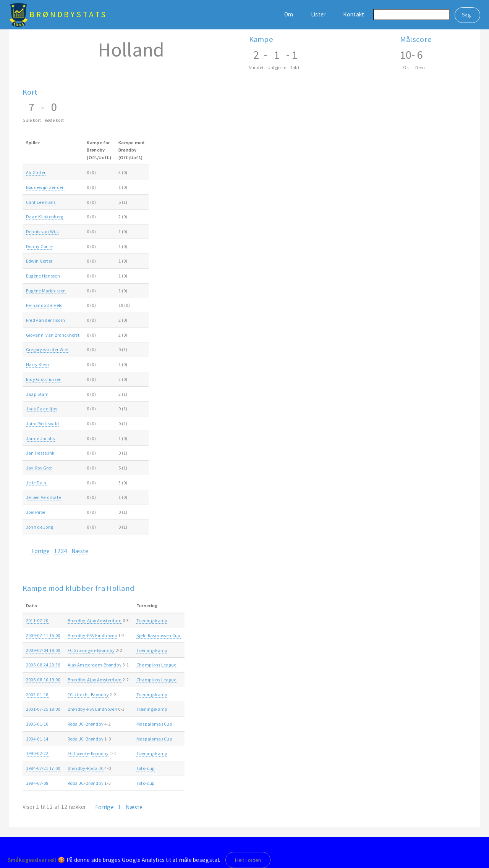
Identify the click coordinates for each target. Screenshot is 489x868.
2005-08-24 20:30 (43, 665)
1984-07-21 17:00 (43, 768)
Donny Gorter (40, 246)
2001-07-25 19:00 (43, 709)
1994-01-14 (37, 739)
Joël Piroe (36, 512)
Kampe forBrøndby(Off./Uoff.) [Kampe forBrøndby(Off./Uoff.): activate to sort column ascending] (99, 150)
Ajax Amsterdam (104, 620)
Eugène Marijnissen (46, 291)
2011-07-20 (37, 620)
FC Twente (79, 753)
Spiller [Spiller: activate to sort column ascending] (33, 143)
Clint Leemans (41, 202)
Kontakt (354, 14)
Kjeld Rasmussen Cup (159, 635)
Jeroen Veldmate (44, 497)
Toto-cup (146, 768)
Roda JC (76, 724)
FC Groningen (82, 650)
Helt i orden (248, 860)
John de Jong (40, 527)
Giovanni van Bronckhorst (53, 335)
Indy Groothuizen (44, 379)
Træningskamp (152, 620)
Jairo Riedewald (43, 424)
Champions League (156, 665)
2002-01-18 (37, 695)
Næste (80, 551)
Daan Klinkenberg (45, 217)
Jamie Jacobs (40, 438)
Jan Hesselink (40, 453)
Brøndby (77, 620)
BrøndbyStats (68, 14)
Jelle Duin (36, 483)
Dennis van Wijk (43, 232)
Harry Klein (37, 364)
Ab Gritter (36, 172)
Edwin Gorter (39, 261)
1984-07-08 (37, 783)
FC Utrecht (79, 695)
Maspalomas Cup (154, 724)
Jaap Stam (37, 394)
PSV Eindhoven (102, 635)
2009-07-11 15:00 (43, 635)
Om (289, 14)
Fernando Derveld (45, 305)
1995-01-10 (37, 724)
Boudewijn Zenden (45, 187)
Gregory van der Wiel (47, 349)
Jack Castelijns (42, 409)
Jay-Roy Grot (39, 468)
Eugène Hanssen (43, 276)
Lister (318, 14)
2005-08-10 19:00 (43, 680)
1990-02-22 (37, 753)
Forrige (41, 551)
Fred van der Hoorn (46, 320)
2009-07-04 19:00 (43, 650)
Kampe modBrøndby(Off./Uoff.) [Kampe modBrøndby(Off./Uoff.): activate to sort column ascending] (132, 150)
